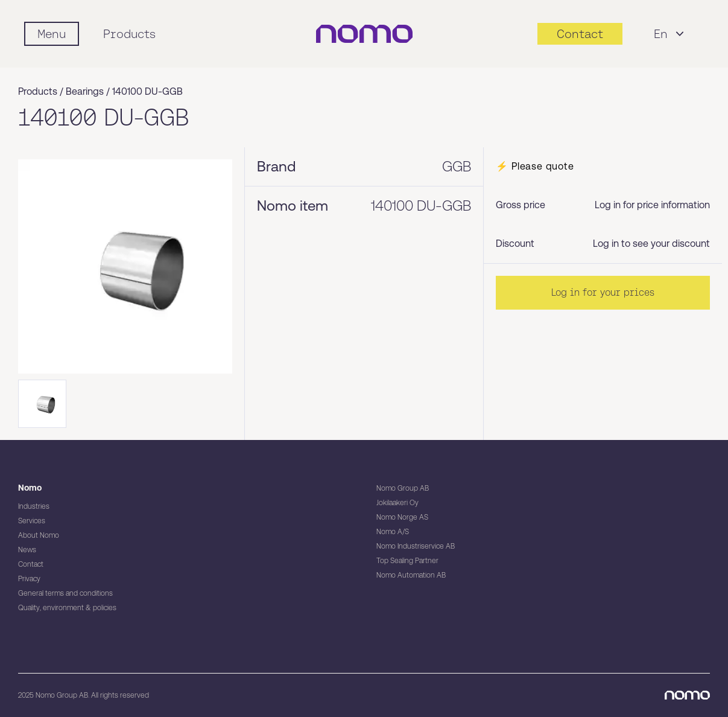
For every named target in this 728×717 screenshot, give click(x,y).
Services (32, 521)
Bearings (85, 91)
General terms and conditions (65, 593)
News (27, 550)
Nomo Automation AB (411, 575)
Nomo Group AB (403, 488)
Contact (31, 564)
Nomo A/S (393, 532)
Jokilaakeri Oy (397, 503)
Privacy (29, 579)
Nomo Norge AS (402, 517)
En (670, 34)
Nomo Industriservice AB (416, 546)
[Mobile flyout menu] (52, 34)
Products (129, 34)
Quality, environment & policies (67, 608)
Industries (34, 506)
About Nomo (39, 535)
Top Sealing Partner (407, 561)
